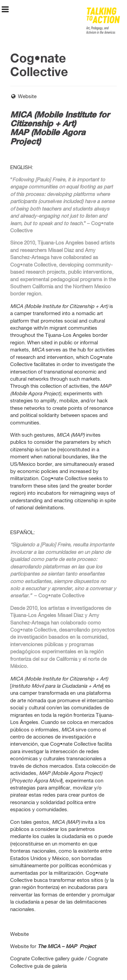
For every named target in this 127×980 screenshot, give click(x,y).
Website (23, 97)
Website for (53, 947)
